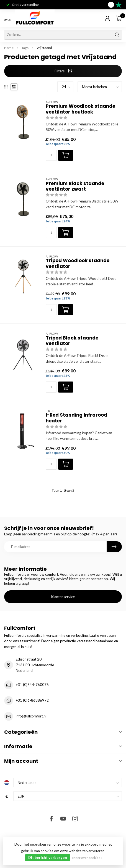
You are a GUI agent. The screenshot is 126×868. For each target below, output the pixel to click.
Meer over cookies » (87, 858)
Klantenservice (63, 597)
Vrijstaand (44, 48)
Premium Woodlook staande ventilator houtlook (80, 109)
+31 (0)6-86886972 (32, 700)
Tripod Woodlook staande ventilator (78, 263)
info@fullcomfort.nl (31, 716)
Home (9, 48)
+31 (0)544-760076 (32, 685)
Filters (63, 71)
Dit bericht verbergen (48, 858)
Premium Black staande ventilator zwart (75, 186)
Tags (25, 48)
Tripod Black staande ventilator (72, 341)
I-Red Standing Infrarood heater (76, 418)
